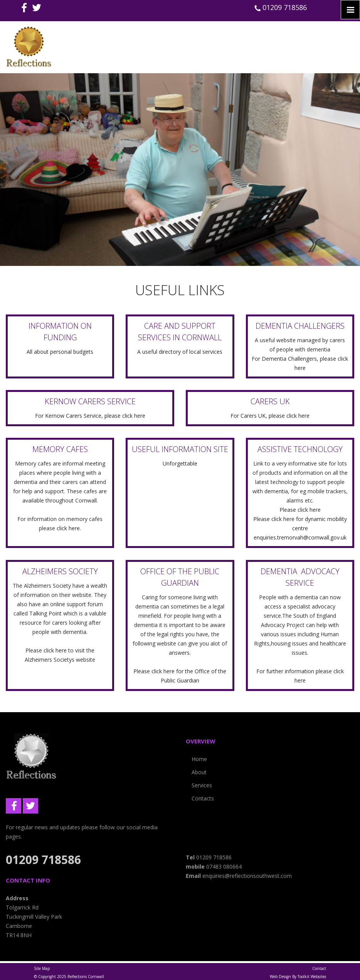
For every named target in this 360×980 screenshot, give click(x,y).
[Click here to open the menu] (350, 10)
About (199, 772)
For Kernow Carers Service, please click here (90, 416)
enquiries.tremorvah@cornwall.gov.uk (300, 537)
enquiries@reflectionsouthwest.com (247, 876)
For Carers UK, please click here (270, 416)
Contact (319, 968)
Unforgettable (180, 463)
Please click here (300, 510)
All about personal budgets (60, 352)
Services (202, 785)
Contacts (203, 798)
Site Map (42, 968)
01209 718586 (281, 7)
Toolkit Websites (312, 977)
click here (56, 650)
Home (199, 759)
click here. (69, 528)
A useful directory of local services (180, 352)
